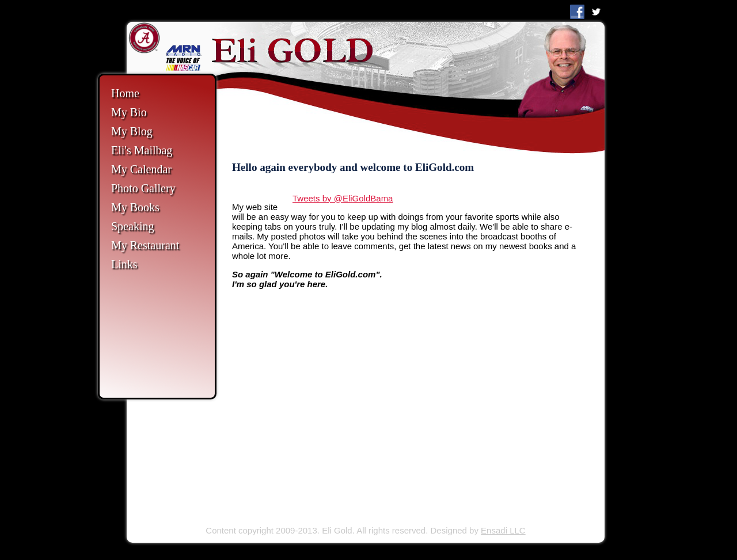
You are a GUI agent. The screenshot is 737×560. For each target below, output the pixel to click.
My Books (135, 207)
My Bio (129, 112)
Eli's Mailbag (142, 150)
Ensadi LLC (503, 530)
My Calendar (141, 169)
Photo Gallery (143, 188)
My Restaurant (145, 245)
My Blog (132, 131)
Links (124, 264)
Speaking (132, 226)
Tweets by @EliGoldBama (343, 198)
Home (125, 93)
